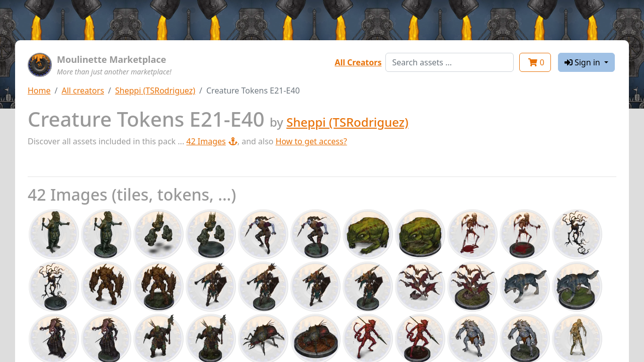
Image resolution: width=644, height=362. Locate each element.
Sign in (583, 62)
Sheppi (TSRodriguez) (155, 90)
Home (39, 90)
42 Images (212, 141)
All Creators (358, 62)
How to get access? (311, 141)
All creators (83, 90)
